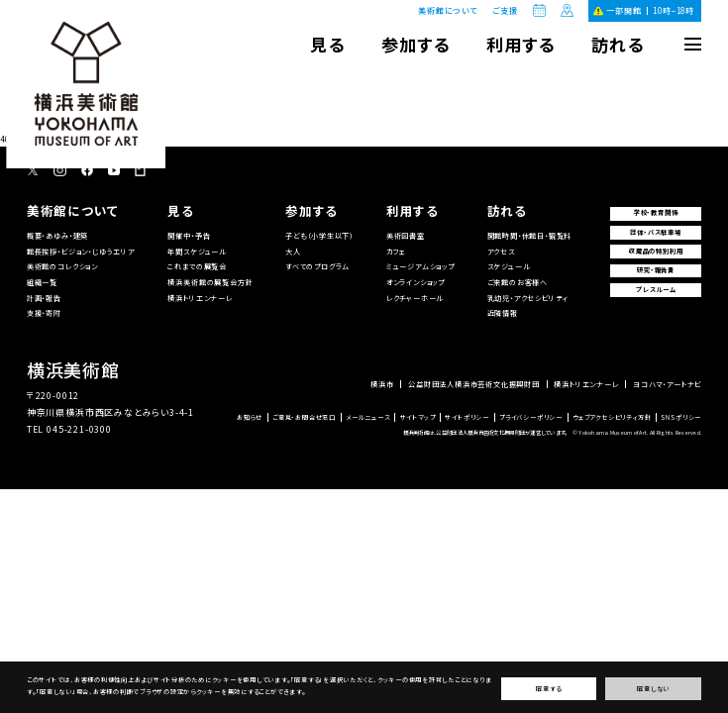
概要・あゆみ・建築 (57, 236)
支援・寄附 (44, 313)
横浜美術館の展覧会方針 (210, 282)
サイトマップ (418, 418)
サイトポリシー (467, 418)
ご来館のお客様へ (518, 282)
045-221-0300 (79, 429)
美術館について (448, 10)
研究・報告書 (656, 270)
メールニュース (368, 418)
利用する (520, 44)
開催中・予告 (189, 236)
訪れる (617, 44)
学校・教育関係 (656, 212)
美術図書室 (406, 236)
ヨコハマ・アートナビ (667, 385)
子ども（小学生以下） (319, 236)
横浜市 (382, 385)
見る (327, 44)
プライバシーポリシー (531, 418)
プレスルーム (656, 290)
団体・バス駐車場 (655, 232)
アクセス (501, 252)
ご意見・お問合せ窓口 (304, 418)
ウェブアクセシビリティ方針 (612, 418)
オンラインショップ (416, 282)
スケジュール (509, 266)
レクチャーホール (415, 298)
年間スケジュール (197, 252)
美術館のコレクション (62, 266)
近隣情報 (503, 313)
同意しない (653, 689)
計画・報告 (44, 298)
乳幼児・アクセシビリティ (528, 298)
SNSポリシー (681, 418)
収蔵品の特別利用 (656, 251)
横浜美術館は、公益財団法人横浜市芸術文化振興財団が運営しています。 (485, 433)
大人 (293, 252)
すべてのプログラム (317, 266)
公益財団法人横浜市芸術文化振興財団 (474, 385)
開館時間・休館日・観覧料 (530, 236)
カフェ (396, 252)
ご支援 (505, 11)
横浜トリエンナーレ (200, 298)
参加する (415, 44)
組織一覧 (42, 282)
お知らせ (250, 418)
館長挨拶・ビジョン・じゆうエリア (81, 252)
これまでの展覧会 (197, 266)
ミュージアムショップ (420, 266)
